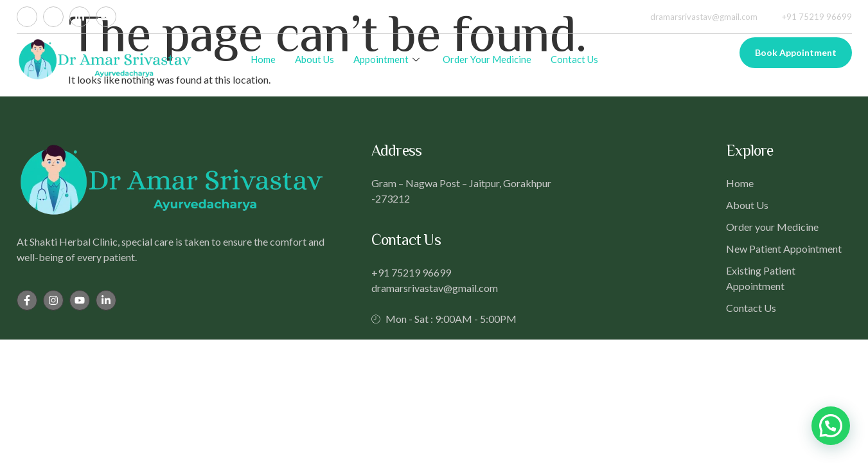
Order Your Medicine (487, 59)
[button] (831, 426)
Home (263, 59)
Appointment (386, 59)
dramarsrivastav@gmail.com (696, 17)
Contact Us (574, 59)
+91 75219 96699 (810, 17)
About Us (314, 59)
